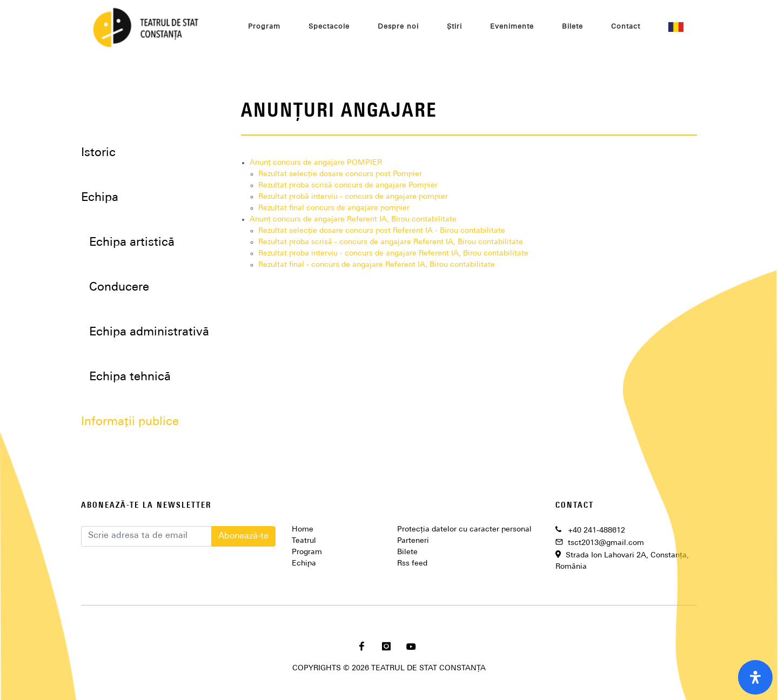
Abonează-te (243, 536)
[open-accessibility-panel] (755, 677)
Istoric (98, 153)
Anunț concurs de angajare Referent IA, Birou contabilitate (353, 220)
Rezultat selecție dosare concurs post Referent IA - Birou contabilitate (382, 231)
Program (307, 552)
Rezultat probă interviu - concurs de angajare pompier (353, 197)
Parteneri (413, 541)
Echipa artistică (132, 243)
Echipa (304, 564)
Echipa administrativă (149, 332)
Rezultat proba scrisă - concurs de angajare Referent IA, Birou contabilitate (391, 242)
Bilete (407, 552)
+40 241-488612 (596, 531)
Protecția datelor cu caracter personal (464, 530)
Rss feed (412, 564)
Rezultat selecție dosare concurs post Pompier (340, 174)
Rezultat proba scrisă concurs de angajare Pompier (348, 186)
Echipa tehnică (130, 377)
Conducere (119, 288)
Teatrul (304, 541)
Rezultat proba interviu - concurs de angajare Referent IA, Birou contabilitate (393, 254)
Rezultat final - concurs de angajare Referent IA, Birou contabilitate (377, 265)
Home (303, 530)
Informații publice (130, 422)
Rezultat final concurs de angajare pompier (334, 208)
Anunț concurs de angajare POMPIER (316, 163)
